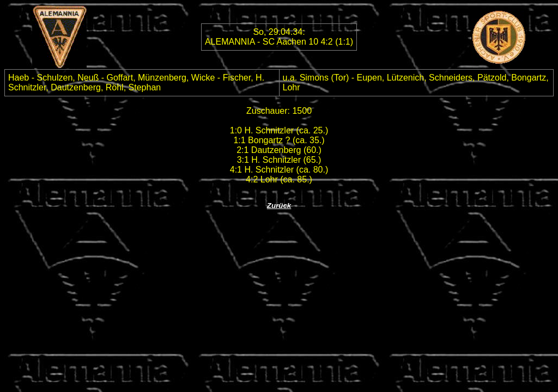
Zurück (279, 206)
